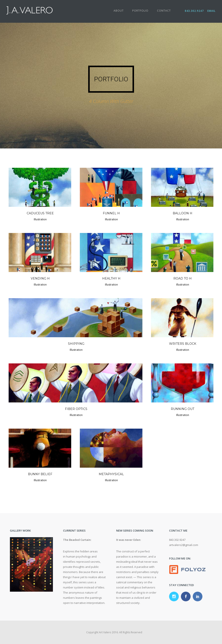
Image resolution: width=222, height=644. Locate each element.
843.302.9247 (196, 11)
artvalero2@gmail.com (184, 545)
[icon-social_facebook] (187, 596)
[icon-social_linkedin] (198, 596)
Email (211, 11)
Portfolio (140, 11)
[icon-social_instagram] (175, 596)
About (119, 11)
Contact (164, 11)
